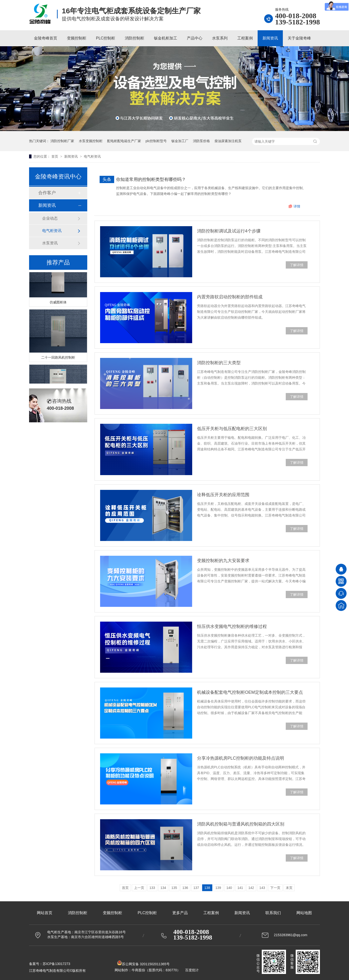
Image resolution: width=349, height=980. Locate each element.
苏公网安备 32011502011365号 (143, 964)
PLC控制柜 (106, 38)
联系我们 (273, 913)
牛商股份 (138, 970)
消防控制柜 (135, 38)
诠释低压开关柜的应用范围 (223, 495)
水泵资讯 (50, 243)
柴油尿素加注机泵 (228, 141)
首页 (55, 156)
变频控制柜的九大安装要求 (223, 561)
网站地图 (304, 913)
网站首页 (45, 913)
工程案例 (245, 38)
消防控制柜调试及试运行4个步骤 (229, 231)
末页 (289, 888)
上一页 (139, 888)
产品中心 (195, 38)
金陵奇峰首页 (46, 38)
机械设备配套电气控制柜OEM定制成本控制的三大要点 (250, 692)
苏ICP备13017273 (56, 964)
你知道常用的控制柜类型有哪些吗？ (151, 179)
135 (174, 888)
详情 (297, 206)
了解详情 (297, 265)
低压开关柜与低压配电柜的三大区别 (232, 429)
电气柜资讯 (92, 156)
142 (251, 888)
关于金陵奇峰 (299, 38)
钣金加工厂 (180, 141)
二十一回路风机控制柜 (58, 358)
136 (185, 888)
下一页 (275, 888)
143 (262, 888)
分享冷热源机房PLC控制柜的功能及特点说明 (241, 758)
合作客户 (47, 193)
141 (240, 888)
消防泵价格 (201, 141)
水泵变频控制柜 (91, 141)
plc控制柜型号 (156, 141)
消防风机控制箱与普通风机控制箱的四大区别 (241, 824)
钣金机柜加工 (166, 38)
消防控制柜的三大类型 (219, 363)
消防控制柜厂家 (62, 141)
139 (218, 888)
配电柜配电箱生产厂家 (124, 141)
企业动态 (50, 218)
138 (207, 888)
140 (229, 888)
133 (152, 888)
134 (163, 888)
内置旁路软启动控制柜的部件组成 (230, 297)
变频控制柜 (77, 38)
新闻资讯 (270, 38)
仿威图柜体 (58, 303)
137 (196, 888)
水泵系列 (220, 38)
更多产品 (180, 913)
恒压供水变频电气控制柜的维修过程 (232, 626)
